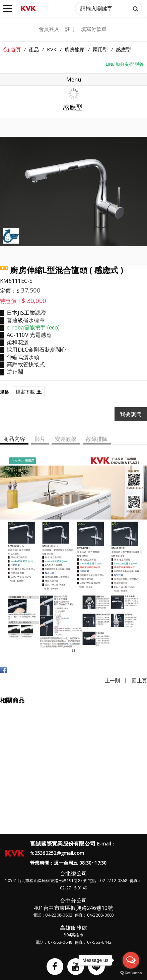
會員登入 (49, 29)
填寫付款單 (94, 29)
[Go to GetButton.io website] (131, 973)
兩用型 (100, 49)
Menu (74, 80)
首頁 (16, 49)
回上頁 (139, 681)
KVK (52, 49)
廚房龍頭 (75, 49)
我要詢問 (131, 414)
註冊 (70, 29)
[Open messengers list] (131, 960)
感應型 (124, 49)
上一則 (113, 681)
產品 (34, 49)
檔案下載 (25, 392)
